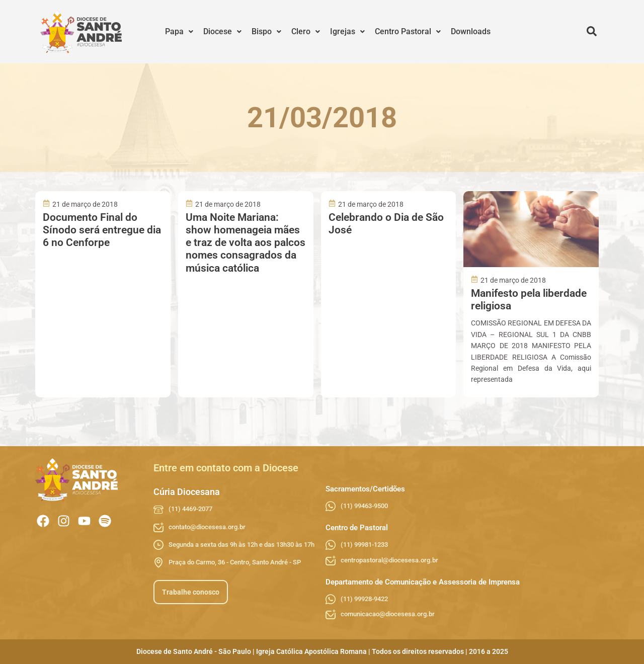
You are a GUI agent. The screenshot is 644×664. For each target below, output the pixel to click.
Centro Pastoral (408, 31)
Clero (306, 31)
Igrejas (347, 31)
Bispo (266, 31)
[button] (179, 32)
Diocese (222, 31)
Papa (179, 31)
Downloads (471, 31)
